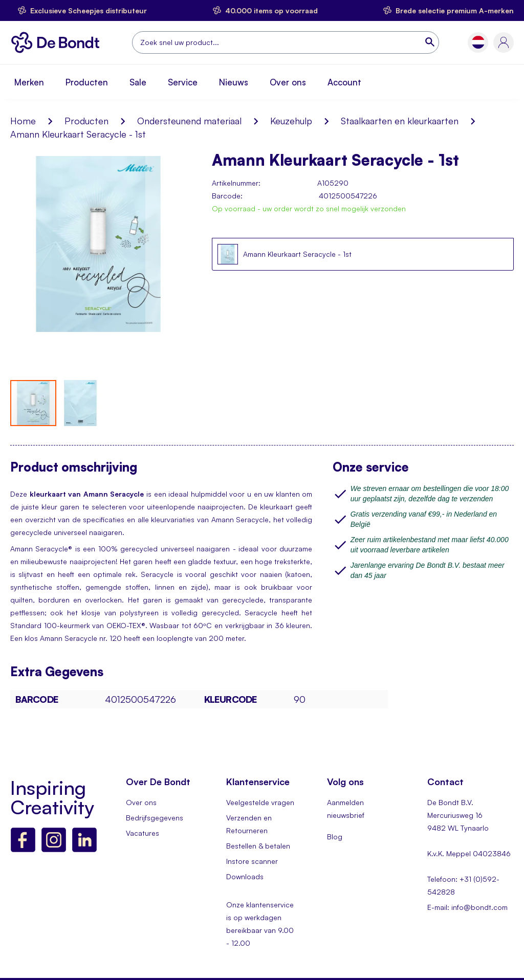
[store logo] (58, 42)
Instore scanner (252, 861)
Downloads (245, 876)
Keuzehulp (291, 121)
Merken (29, 82)
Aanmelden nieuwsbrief (346, 809)
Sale (138, 82)
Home (23, 121)
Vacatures (143, 833)
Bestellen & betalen (258, 846)
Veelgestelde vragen (260, 802)
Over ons (288, 82)
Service (183, 82)
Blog (335, 837)
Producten (87, 82)
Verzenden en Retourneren (249, 824)
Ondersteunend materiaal (189, 121)
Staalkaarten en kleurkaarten (400, 121)
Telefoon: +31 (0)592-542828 (463, 885)
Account (344, 82)
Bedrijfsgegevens (155, 818)
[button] (478, 42)
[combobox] (286, 42)
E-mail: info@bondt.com (467, 907)
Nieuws (234, 82)
